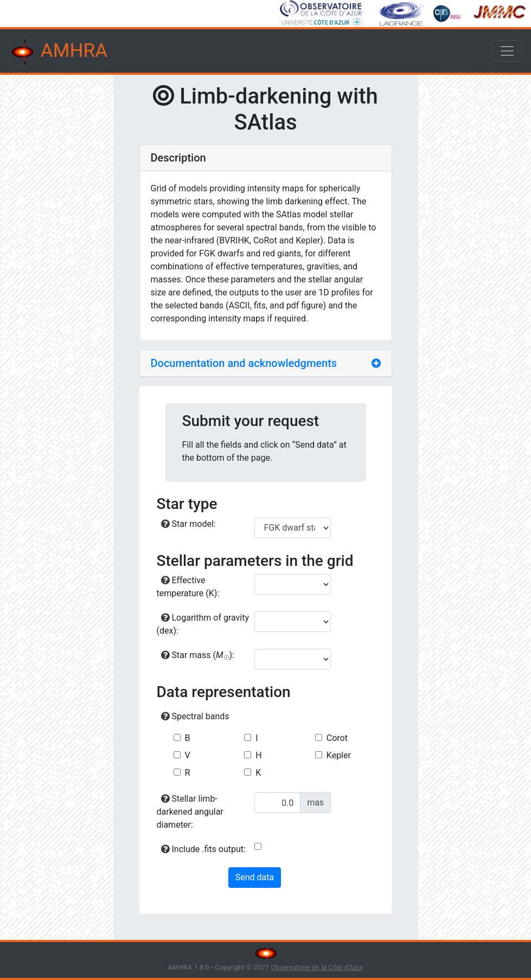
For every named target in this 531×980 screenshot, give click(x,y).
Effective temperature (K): (188, 587)
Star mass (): (198, 656)
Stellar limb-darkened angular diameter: (190, 812)
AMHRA (58, 52)
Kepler (339, 755)
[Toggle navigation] (507, 51)
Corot (337, 738)
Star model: (188, 524)
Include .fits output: (203, 849)
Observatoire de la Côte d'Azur (317, 967)
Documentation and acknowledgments (244, 363)
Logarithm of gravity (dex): (203, 624)
